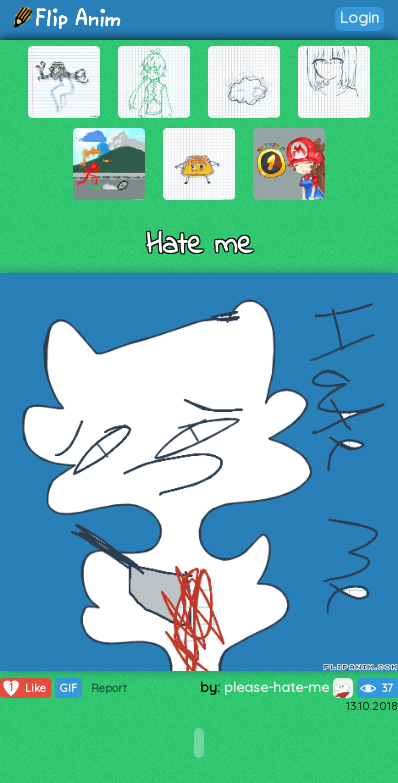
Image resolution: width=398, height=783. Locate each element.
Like (23, 688)
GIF (68, 688)
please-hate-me (288, 687)
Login (359, 17)
